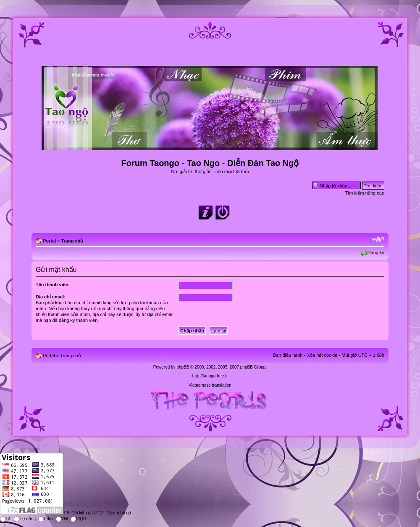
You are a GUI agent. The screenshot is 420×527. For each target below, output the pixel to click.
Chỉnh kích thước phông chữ (378, 239)
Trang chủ (72, 241)
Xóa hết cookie (322, 355)
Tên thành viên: (53, 285)
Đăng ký (376, 253)
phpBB (183, 367)
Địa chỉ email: (51, 297)
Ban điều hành (288, 355)
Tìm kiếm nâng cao (365, 193)
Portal (49, 241)
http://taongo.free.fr (210, 376)
